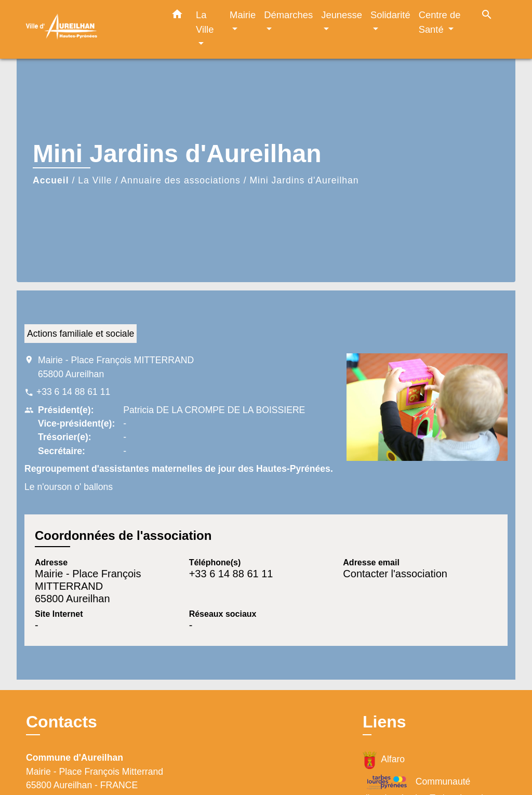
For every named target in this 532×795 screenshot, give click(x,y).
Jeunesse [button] (342, 15)
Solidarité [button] (390, 15)
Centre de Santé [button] (440, 22)
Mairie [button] (243, 15)
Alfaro (384, 760)
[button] (177, 16)
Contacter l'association (395, 574)
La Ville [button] (205, 22)
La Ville (95, 180)
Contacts (62, 722)
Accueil (51, 180)
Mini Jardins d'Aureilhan (304, 180)
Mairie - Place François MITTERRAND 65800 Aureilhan (116, 367)
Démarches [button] (288, 15)
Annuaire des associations (180, 180)
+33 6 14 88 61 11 (73, 392)
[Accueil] (89, 29)
